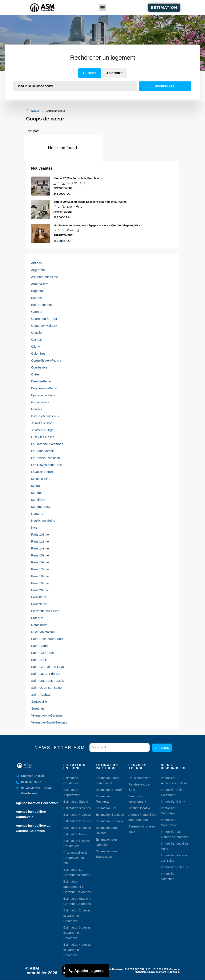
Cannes (37, 311)
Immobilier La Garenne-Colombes (175, 834)
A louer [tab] (90, 73)
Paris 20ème (40, 590)
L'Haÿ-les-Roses (43, 437)
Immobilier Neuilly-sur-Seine (174, 858)
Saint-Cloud (39, 646)
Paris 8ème (39, 597)
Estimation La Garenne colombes (77, 872)
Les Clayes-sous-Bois (46, 465)
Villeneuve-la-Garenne (47, 715)
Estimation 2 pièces (77, 821)
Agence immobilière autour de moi (142, 817)
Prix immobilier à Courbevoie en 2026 (75, 858)
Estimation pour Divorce (107, 830)
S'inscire (162, 748)
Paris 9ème (39, 604)
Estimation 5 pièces (77, 827)
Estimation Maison (76, 834)
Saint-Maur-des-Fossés (48, 680)
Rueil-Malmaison (43, 632)
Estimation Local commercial (108, 780)
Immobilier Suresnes (168, 876)
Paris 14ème (40, 548)
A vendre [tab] (114, 73)
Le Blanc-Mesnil (42, 451)
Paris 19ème (40, 583)
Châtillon (37, 332)
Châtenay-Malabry (44, 325)
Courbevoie (39, 367)
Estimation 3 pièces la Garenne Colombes (77, 932)
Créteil (36, 374)
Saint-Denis (39, 659)
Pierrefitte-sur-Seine (45, 611)
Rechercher (165, 86)
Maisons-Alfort (41, 479)
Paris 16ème (40, 562)
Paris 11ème (40, 541)
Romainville (39, 625)
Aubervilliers (40, 284)
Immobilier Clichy (173, 801)
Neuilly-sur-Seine (43, 520)
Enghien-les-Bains (44, 388)
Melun (35, 485)
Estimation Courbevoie (71, 780)
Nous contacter (139, 778)
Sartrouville (39, 701)
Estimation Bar (106, 808)
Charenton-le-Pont (44, 318)
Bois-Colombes (42, 304)
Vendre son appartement (137, 799)
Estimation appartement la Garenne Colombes (77, 886)
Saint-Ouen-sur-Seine (46, 687)
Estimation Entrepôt (110, 789)
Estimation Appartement (72, 792)
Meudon (37, 492)
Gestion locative (140, 808)
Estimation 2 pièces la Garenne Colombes (77, 915)
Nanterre (37, 513)
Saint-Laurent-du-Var (46, 673)
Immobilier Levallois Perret (175, 846)
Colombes (38, 353)
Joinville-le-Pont (42, 423)
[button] (103, 8)
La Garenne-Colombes (47, 444)
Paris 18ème (40, 576)
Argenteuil (38, 270)
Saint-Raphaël (41, 694)
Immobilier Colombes (168, 810)
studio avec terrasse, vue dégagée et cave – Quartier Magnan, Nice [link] (97, 225)
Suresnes (38, 708)
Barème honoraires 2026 (142, 829)
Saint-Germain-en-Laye (48, 666)
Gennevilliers (40, 402)
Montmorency (41, 506)
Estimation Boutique (110, 814)
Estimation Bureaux (110, 821)
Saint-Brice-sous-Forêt (47, 639)
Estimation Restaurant (104, 799)
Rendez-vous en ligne (140, 787)
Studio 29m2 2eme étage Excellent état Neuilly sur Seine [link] (90, 202)
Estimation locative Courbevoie (77, 843)
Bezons (36, 298)
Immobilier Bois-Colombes (172, 792)
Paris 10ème (40, 534)
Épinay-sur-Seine (43, 395)
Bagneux (37, 291)
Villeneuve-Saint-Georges (49, 722)
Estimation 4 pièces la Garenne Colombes (77, 950)
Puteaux (37, 618)
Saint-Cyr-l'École (43, 653)
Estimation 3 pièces (77, 808)
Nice (34, 527)
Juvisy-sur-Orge (42, 430)
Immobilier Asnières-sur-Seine (174, 780)
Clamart (37, 339)
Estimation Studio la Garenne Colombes (77, 901)
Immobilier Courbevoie (169, 822)
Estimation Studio (76, 801)
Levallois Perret (42, 472)
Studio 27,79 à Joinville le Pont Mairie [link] (78, 178)
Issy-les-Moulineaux (45, 416)
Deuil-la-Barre (41, 381)
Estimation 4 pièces (77, 814)
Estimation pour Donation (107, 842)
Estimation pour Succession (107, 854)
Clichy (35, 346)
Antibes (36, 263)
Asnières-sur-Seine (45, 277)
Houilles (37, 409)
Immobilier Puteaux (174, 867)
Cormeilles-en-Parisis (46, 360)
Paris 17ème (40, 569)
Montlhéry (38, 499)
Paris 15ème (40, 555)
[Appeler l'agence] (87, 971)
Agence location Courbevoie (37, 803)
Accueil (36, 111)
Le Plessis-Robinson (46, 458)
